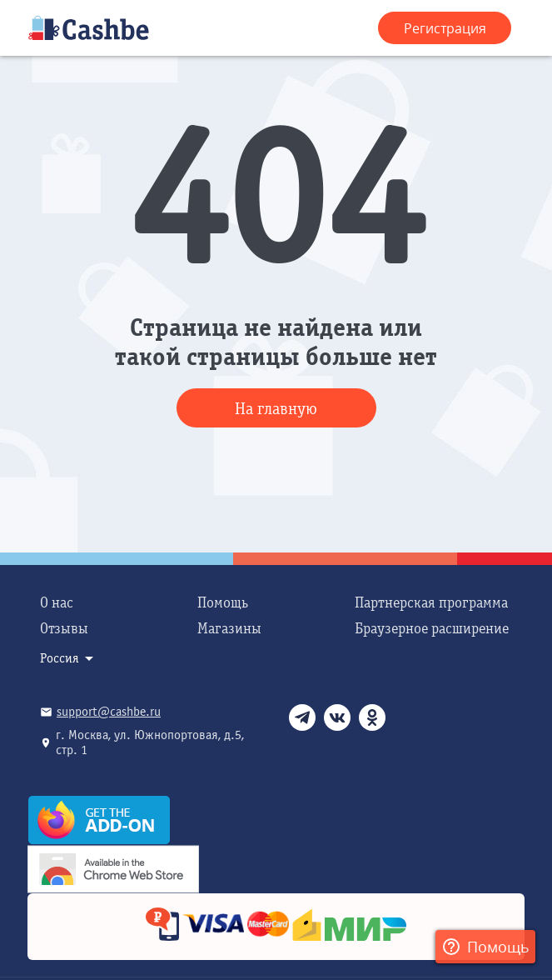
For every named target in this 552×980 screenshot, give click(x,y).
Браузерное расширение (432, 629)
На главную (276, 409)
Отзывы (64, 629)
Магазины (229, 629)
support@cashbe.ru (109, 712)
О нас (57, 603)
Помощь (223, 603)
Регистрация (445, 28)
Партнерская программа (431, 603)
